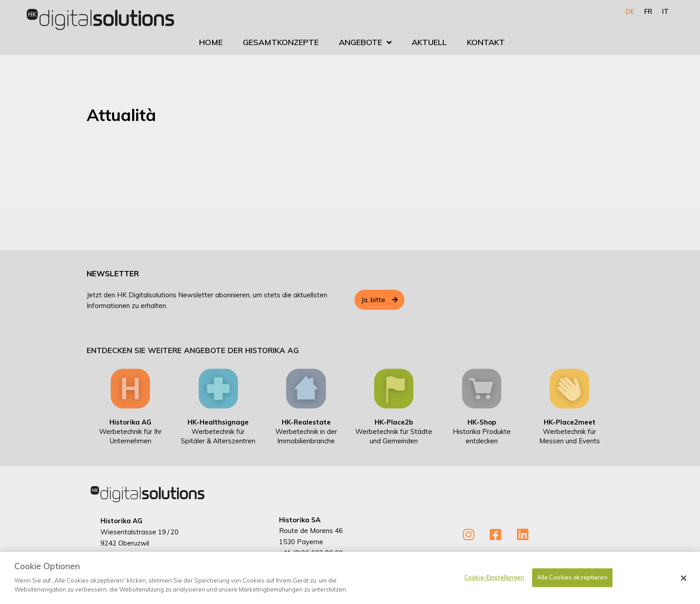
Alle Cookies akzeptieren (572, 581)
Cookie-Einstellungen (494, 581)
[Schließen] (684, 582)
